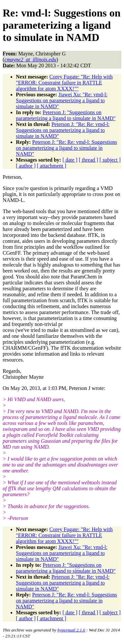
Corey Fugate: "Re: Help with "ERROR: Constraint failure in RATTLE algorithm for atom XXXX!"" (64, 83)
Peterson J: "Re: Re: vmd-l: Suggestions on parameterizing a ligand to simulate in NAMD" (63, 130)
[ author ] (26, 166)
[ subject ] (110, 160)
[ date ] (70, 160)
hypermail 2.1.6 (71, 630)
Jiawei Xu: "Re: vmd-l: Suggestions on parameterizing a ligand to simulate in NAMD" (62, 100)
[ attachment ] (52, 166)
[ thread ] (88, 160)
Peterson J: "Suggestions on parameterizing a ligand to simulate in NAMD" (66, 115)
